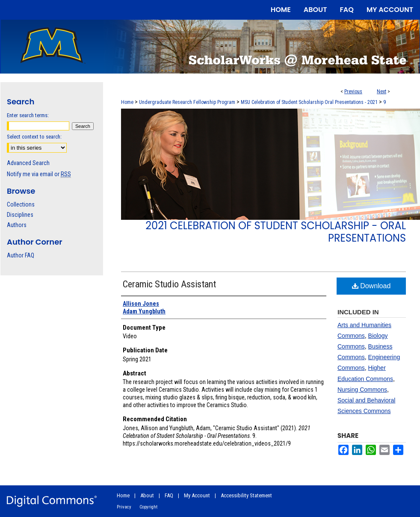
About (147, 495)
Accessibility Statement (246, 495)
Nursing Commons (362, 390)
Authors (17, 225)
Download (371, 286)
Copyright (148, 507)
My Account (197, 495)
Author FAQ (21, 255)
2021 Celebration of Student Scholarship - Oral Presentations (276, 232)
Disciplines (20, 215)
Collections (21, 204)
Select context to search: (34, 137)
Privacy (124, 507)
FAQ (169, 495)
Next (382, 92)
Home (127, 102)
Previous (353, 92)
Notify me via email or (39, 174)
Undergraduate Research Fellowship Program (187, 102)
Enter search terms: (28, 115)
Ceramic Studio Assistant (169, 284)
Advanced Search (28, 163)
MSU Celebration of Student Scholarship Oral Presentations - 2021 (309, 102)
